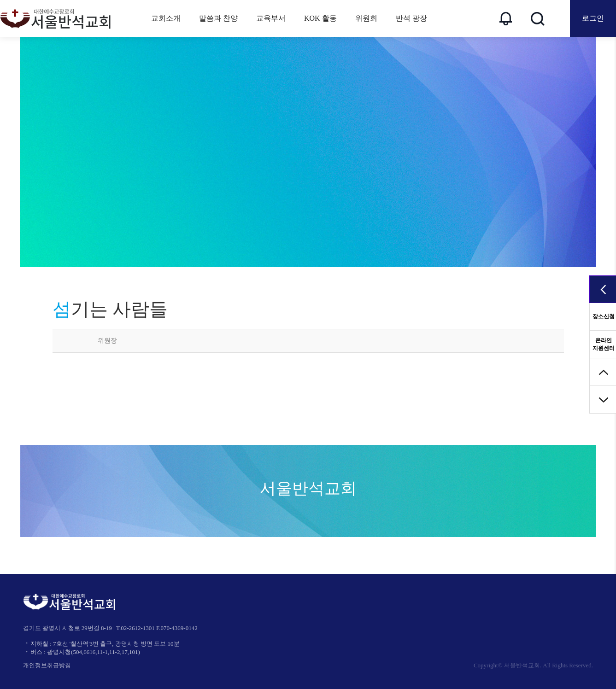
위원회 (366, 18)
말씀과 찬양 (218, 18)
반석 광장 (411, 18)
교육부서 (271, 18)
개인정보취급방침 (47, 665)
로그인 (593, 18)
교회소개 (166, 18)
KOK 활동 (320, 18)
